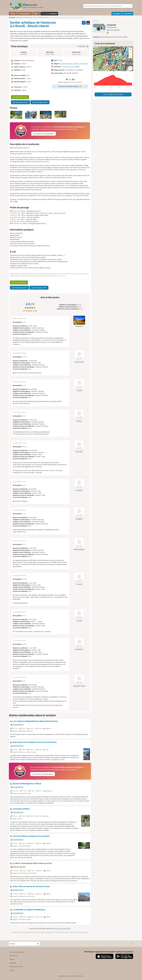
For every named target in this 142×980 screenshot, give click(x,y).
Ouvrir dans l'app (20, 97)
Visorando (12, 17)
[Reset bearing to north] (130, 56)
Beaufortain (69, 64)
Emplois (12, 959)
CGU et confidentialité (17, 952)
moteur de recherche (63, 929)
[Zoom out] (130, 53)
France (60, 60)
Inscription (117, 14)
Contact (12, 970)
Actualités (13, 963)
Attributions (97, 70)
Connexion (128, 14)
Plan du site (13, 956)
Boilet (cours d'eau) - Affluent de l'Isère (53, 213)
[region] (113, 59)
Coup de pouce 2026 (17, 966)
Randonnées (25, 14)
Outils (14, 14)
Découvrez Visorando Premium (70, 86)
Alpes (62, 64)
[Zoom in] (130, 49)
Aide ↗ (36, 14)
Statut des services (65, 976)
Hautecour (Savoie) (68, 67)
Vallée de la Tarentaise (81, 64)
